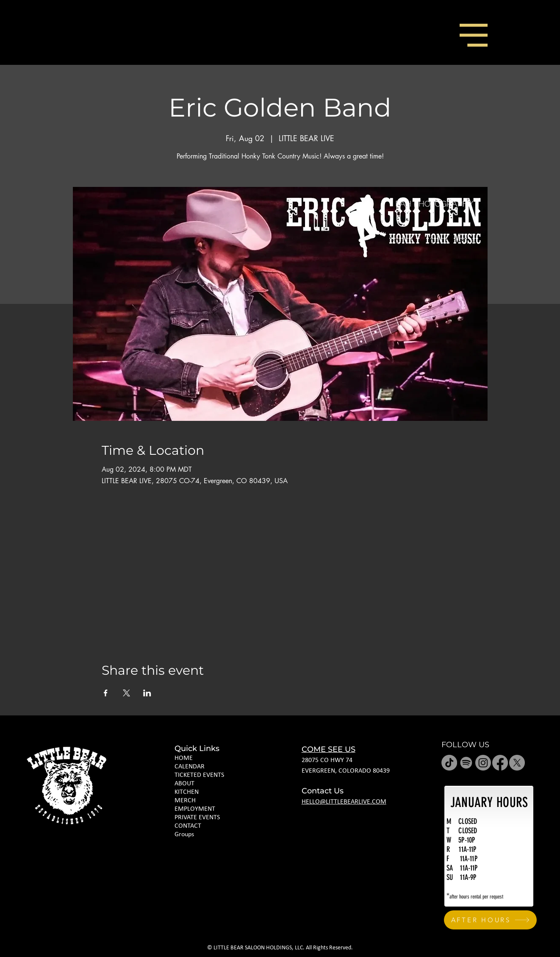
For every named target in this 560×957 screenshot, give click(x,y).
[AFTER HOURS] (490, 920)
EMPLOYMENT (195, 809)
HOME (184, 758)
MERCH (185, 801)
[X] (517, 763)
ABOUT (184, 784)
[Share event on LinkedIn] (147, 693)
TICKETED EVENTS (199, 775)
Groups (184, 835)
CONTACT (188, 826)
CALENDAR (190, 767)
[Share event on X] (126, 693)
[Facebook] (500, 763)
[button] (474, 35)
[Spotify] (466, 763)
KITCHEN (187, 792)
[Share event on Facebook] (106, 693)
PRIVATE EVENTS (197, 818)
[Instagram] (483, 763)
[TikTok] (449, 763)
